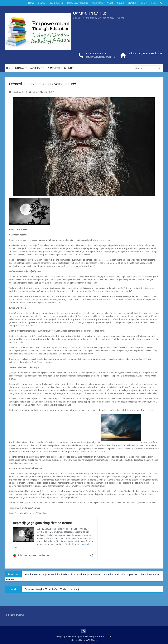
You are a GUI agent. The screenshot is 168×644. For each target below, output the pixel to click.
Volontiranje (97, 3)
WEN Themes (92, 640)
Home (31, 3)
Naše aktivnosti (56, 3)
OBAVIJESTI (54, 68)
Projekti (110, 3)
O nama (41, 3)
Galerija (121, 3)
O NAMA (19, 68)
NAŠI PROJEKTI (37, 68)
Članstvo (132, 3)
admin (35, 92)
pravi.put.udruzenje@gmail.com (101, 57)
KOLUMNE (68, 68)
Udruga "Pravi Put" (90, 13)
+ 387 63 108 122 (96, 54)
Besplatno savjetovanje (77, 3)
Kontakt (144, 3)
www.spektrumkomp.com (99, 636)
